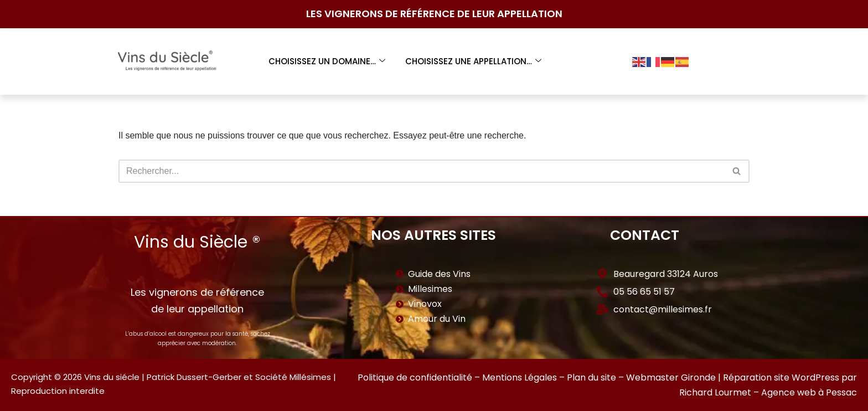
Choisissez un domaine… (327, 61)
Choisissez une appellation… (473, 61)
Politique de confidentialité (415, 377)
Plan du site (591, 377)
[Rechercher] (422, 171)
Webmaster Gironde (671, 377)
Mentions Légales (520, 377)
